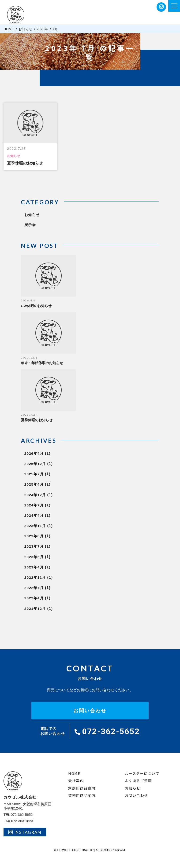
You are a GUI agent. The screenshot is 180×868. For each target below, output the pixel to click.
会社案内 (76, 781)
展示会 (30, 225)
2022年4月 (37, 598)
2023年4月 (37, 567)
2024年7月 (37, 505)
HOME (74, 774)
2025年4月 (37, 484)
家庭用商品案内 (82, 788)
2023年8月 (37, 536)
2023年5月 (37, 557)
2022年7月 (37, 588)
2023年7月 (37, 546)
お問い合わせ (90, 711)
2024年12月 (39, 495)
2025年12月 (39, 464)
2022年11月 (39, 577)
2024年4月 (37, 515)
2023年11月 (39, 526)
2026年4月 (37, 453)
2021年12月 (39, 609)
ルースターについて (142, 774)
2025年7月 (37, 474)
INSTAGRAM (25, 832)
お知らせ (32, 215)
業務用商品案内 (82, 796)
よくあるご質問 (139, 781)
